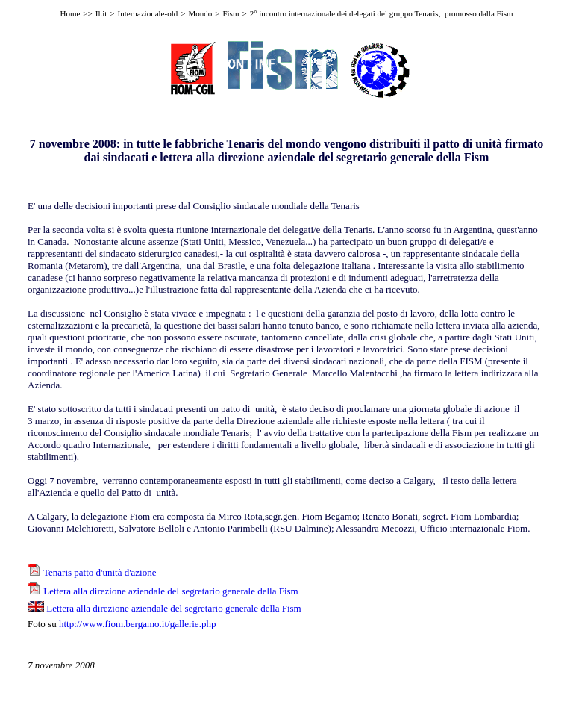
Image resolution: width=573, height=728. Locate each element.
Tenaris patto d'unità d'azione (100, 572)
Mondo (200, 13)
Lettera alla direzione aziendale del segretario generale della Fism (170, 591)
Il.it (101, 13)
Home (70, 13)
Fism (231, 13)
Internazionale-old (148, 13)
